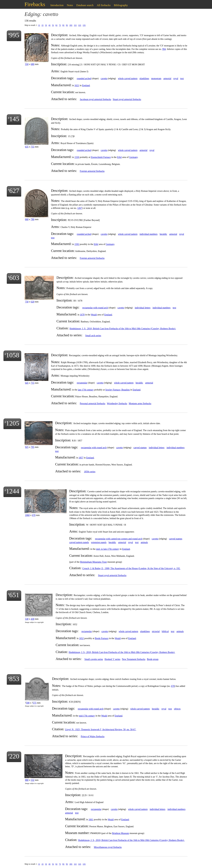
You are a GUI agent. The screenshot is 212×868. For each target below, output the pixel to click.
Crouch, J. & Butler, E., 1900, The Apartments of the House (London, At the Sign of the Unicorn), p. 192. (131, 568)
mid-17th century (87, 716)
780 (33, 219)
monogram (156, 78)
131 (84, 25)
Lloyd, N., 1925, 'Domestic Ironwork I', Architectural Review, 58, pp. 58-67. (101, 730)
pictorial (156, 631)
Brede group (153, 659)
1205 (13, 423)
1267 (80, 208)
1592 (77, 244)
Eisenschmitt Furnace (101, 157)
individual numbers (149, 234)
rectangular (82, 383)
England (86, 85)
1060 (27, 515)
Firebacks (35, 4)
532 (33, 780)
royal (176, 78)
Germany (133, 157)
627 (14, 191)
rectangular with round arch (95, 308)
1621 (77, 85)
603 (14, 278)
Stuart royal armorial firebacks (127, 99)
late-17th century (86, 390)
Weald (94, 315)
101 (71, 25)
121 (80, 25)
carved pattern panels (79, 542)
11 (39, 25)
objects (177, 709)
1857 (81, 458)
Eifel (119, 157)
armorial (167, 78)
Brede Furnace (102, 638)
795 (33, 447)
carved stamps (140, 448)
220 (14, 756)
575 (35, 703)
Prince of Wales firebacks (93, 736)
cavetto (104, 78)
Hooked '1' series (112, 659)
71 (60, 25)
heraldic (163, 234)
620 (33, 302)
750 (27, 302)
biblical (165, 631)
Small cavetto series (94, 659)
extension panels (99, 542)
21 (43, 25)
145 (14, 119)
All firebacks (104, 5)
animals (144, 542)
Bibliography (121, 5)
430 (33, 619)
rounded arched (84, 78)
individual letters (143, 308)
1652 (81, 638)
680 (33, 64)
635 (27, 147)
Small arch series (93, 336)
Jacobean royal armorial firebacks (95, 99)
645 (27, 383)
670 (34, 515)
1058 (13, 355)
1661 (91, 820)
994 (164, 49)
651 (14, 595)
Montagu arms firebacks (140, 404)
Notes (70, 5)
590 (28, 703)
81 (63, 25)
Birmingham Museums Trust (93, 562)
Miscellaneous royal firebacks (108, 847)
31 (46, 25)
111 (75, 25)
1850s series (90, 472)
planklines (144, 78)
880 (27, 780)
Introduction (57, 5)
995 (14, 35)
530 (27, 619)
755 (33, 147)
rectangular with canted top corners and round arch (119, 539)
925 (27, 447)
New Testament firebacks (134, 659)
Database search (85, 5)
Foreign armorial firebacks (92, 171)
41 (50, 25)
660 (27, 219)
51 (53, 25)
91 (67, 25)
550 (27, 64)
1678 (82, 315)
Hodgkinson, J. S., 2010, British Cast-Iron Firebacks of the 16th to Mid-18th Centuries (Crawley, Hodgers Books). (123, 329)
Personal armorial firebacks (93, 404)
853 (14, 679)
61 (56, 25)
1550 (77, 157)
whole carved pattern (128, 78)
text (182, 78)
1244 (13, 491)
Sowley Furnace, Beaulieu (118, 390)
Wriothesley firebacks (117, 404)
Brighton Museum (121, 833)
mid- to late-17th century (108, 549)
